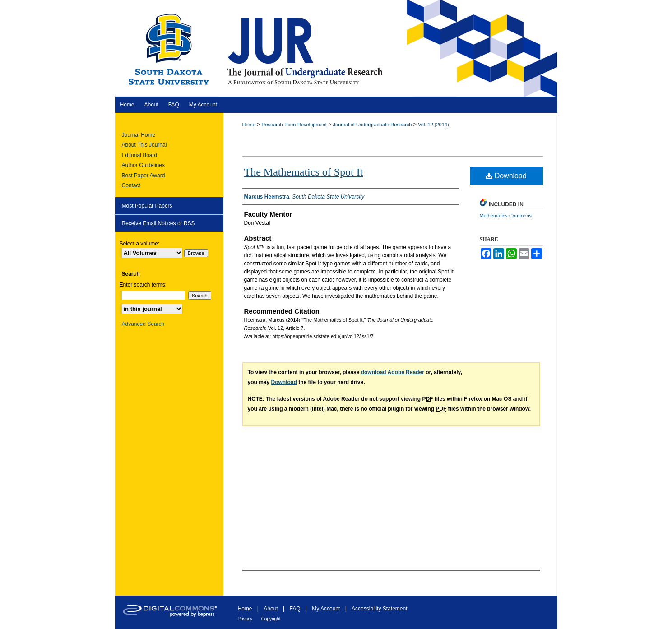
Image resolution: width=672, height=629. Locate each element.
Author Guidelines (143, 165)
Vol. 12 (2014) (433, 125)
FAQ (295, 609)
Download (506, 176)
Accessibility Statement (379, 609)
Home (249, 125)
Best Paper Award (144, 176)
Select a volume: (140, 244)
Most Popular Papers (147, 206)
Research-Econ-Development (294, 125)
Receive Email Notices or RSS (158, 223)
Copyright (271, 619)
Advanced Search (143, 324)
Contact (131, 185)
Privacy (245, 619)
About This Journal (144, 145)
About (271, 609)
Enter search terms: (143, 285)
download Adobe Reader (393, 372)
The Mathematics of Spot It (304, 172)
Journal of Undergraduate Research (373, 125)
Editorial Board (140, 155)
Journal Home (139, 135)
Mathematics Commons (506, 216)
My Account (326, 609)
